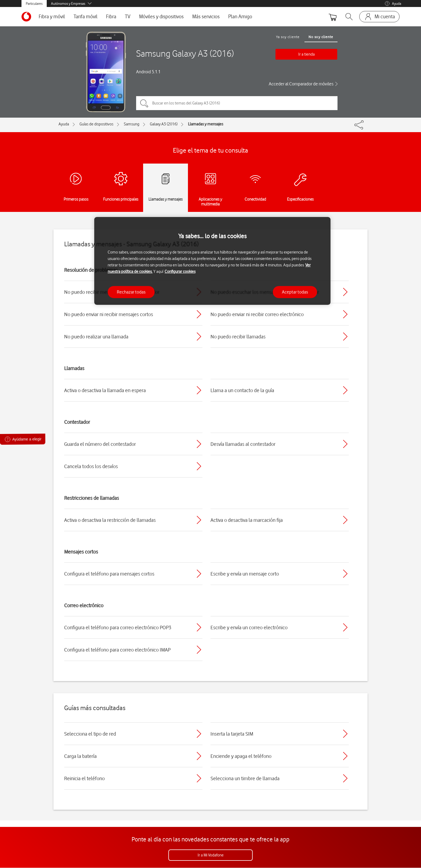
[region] (212, 261)
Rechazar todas (131, 292)
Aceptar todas (295, 292)
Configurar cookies (180, 272)
